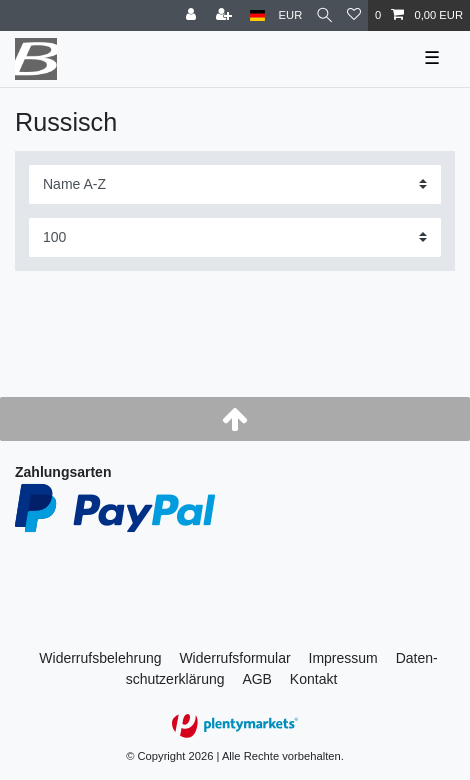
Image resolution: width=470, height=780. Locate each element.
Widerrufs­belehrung (100, 658)
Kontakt (313, 679)
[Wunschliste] (354, 15)
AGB (257, 679)
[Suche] (324, 15)
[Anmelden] (193, 15)
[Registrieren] (226, 15)
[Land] (257, 15)
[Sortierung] (235, 184)
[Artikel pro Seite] (235, 237)
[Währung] (291, 15)
